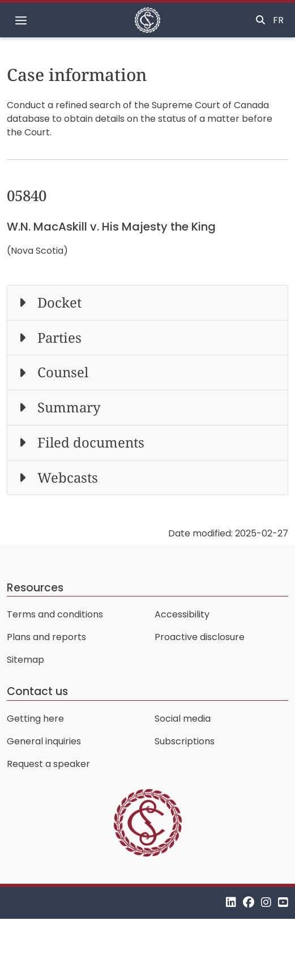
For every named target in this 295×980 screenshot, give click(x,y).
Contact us (37, 691)
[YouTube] (283, 903)
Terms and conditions (55, 614)
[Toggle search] (260, 20)
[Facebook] (249, 903)
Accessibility (182, 614)
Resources (35, 588)
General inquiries (44, 741)
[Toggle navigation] (21, 20)
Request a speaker (48, 764)
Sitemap (25, 660)
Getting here (35, 719)
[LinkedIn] (231, 903)
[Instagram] (266, 903)
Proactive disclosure (200, 637)
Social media (183, 719)
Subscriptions (185, 741)
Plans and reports (46, 637)
